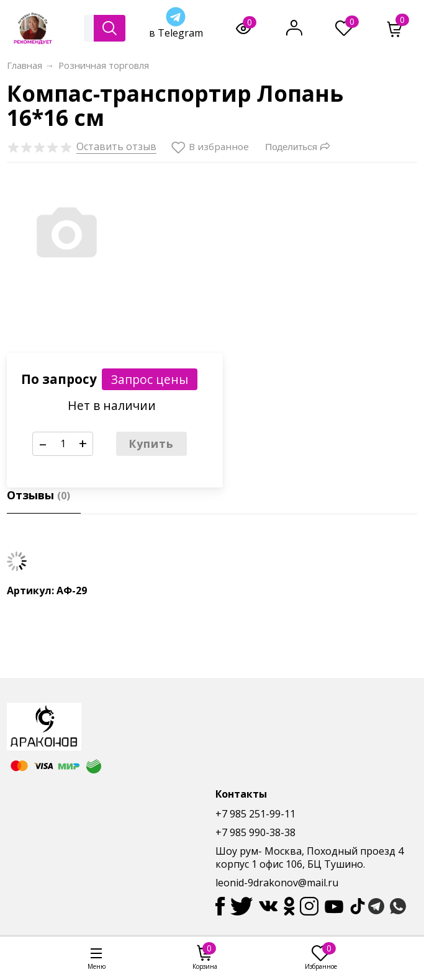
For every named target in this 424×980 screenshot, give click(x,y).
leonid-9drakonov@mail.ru (277, 883)
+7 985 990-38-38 (255, 832)
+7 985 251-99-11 (255, 814)
